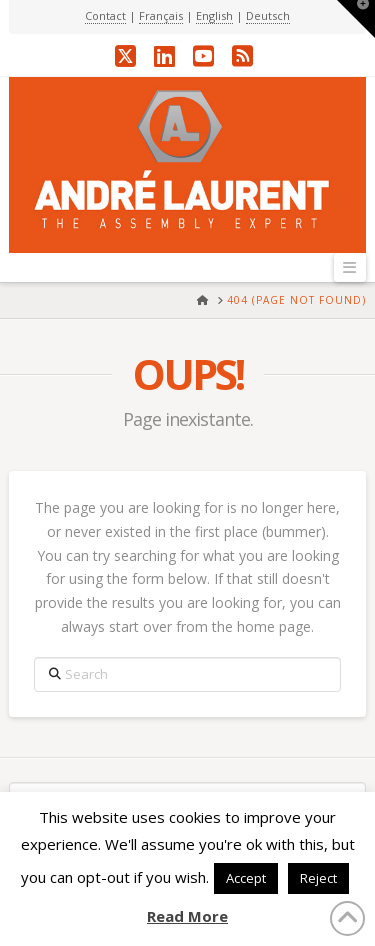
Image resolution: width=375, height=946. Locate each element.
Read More (187, 916)
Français (161, 15)
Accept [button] (246, 878)
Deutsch (268, 15)
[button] (350, 267)
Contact (105, 15)
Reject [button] (318, 878)
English (214, 15)
